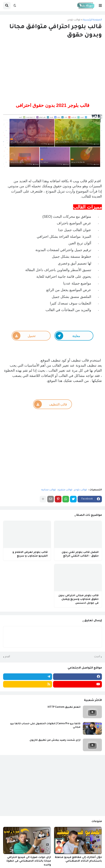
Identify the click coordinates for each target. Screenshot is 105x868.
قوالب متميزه (65, 490)
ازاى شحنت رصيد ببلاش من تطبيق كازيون (55, 740)
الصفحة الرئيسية (93, 20)
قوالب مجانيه (49, 490)
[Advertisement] (52, 71)
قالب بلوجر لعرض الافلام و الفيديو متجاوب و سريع (30, 554)
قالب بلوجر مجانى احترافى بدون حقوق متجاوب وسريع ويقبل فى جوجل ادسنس (78, 599)
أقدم (7, 657)
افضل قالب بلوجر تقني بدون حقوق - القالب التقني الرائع (80, 554)
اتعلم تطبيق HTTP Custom (64, 707)
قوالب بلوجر (74, 20)
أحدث (97, 657)
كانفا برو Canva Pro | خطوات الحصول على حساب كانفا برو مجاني (45, 726)
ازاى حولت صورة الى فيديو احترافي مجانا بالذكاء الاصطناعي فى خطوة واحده (29, 861)
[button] (100, 6)
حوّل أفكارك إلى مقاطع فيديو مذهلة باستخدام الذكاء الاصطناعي (78, 859)
